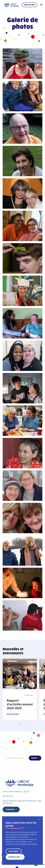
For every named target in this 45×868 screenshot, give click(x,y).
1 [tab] (20, 724)
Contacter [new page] (10, 809)
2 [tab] (22, 724)
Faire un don (29, 5)
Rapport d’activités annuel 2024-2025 (20, 704)
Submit (34, 758)
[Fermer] (40, 820)
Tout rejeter (14, 851)
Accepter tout (14, 857)
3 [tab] (25, 724)
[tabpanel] (20, 689)
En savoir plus (13, 714)
